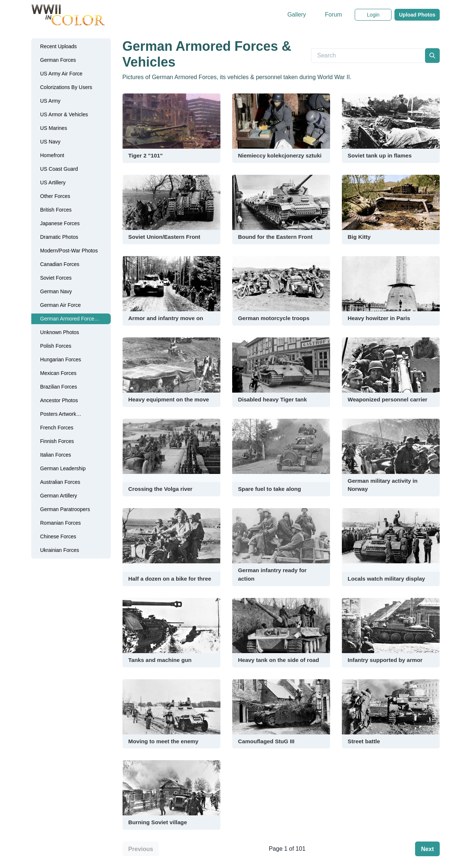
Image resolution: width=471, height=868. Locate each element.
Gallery (297, 15)
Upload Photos (417, 15)
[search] (432, 56)
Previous (141, 849)
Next (427, 849)
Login (373, 15)
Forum (333, 15)
